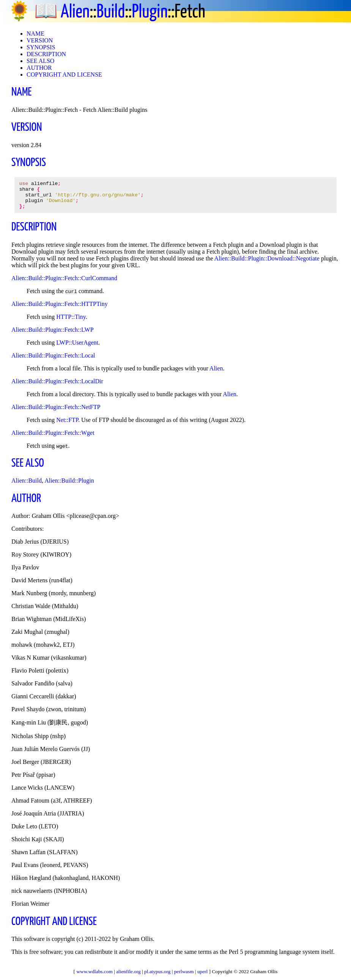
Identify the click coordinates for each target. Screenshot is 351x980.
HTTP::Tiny (71, 322)
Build (111, 12)
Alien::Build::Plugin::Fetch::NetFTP (56, 413)
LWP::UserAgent (77, 348)
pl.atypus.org (157, 971)
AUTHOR (39, 68)
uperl (202, 971)
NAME (35, 34)
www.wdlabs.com (94, 971)
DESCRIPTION (46, 54)
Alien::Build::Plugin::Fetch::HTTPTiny (60, 310)
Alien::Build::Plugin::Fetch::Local (53, 361)
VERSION (40, 40)
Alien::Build (27, 486)
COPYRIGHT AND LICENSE (64, 74)
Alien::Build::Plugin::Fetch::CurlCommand (64, 284)
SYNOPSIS (41, 47)
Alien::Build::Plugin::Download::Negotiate (267, 264)
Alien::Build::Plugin (69, 486)
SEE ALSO (40, 61)
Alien (75, 12)
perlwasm (184, 971)
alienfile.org (128, 971)
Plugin (150, 12)
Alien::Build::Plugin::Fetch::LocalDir (57, 387)
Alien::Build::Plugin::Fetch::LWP (53, 335)
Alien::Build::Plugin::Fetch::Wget (53, 438)
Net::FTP (67, 426)
